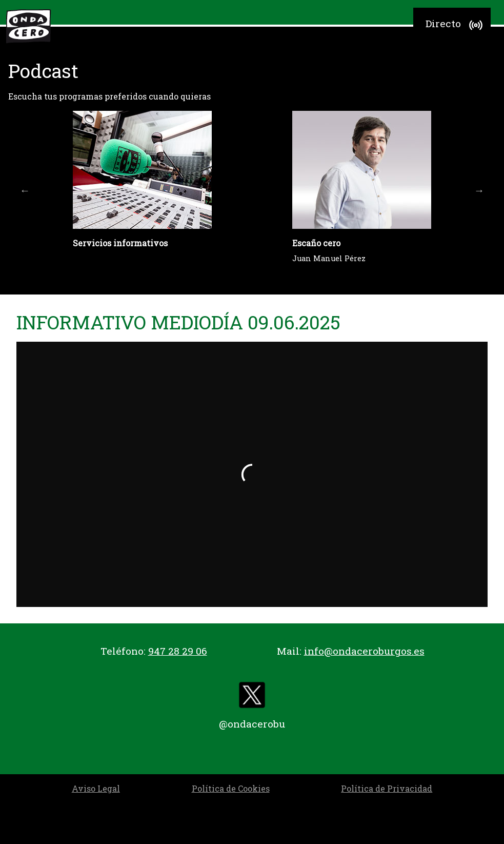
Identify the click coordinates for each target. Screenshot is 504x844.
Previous (25, 190)
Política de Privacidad (387, 788)
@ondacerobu (252, 724)
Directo (456, 25)
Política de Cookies (231, 788)
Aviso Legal (96, 788)
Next (479, 190)
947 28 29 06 (178, 651)
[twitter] (252, 698)
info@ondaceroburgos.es (364, 651)
